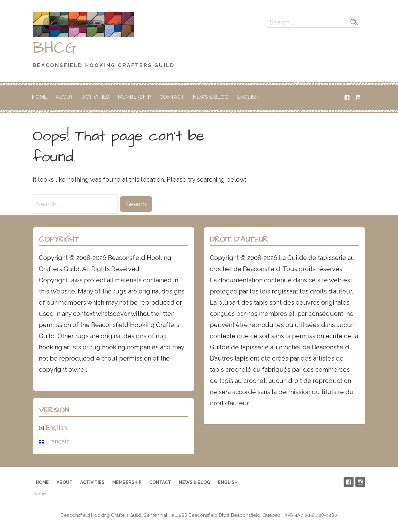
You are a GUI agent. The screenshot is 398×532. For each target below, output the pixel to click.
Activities (96, 97)
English (248, 97)
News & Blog (211, 97)
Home (39, 97)
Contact (172, 97)
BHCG (55, 48)
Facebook (347, 98)
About (65, 97)
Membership (134, 97)
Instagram (359, 98)
